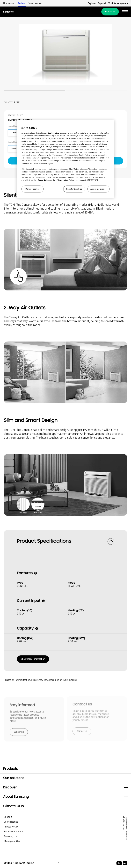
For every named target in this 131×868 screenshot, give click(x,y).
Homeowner (9, 3)
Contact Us (110, 12)
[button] (65, 769)
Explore (92, 3)
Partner (22, 3)
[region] (65, 159)
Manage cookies (12, 841)
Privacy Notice (11, 827)
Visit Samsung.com (118, 3)
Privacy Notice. (63, 180)
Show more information (33, 658)
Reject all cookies (74, 189)
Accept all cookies (98, 189)
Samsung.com (11, 836)
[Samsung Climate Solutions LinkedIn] (125, 863)
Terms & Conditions (14, 832)
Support (102, 3)
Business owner (36, 3)
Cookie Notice (11, 822)
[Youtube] (120, 863)
